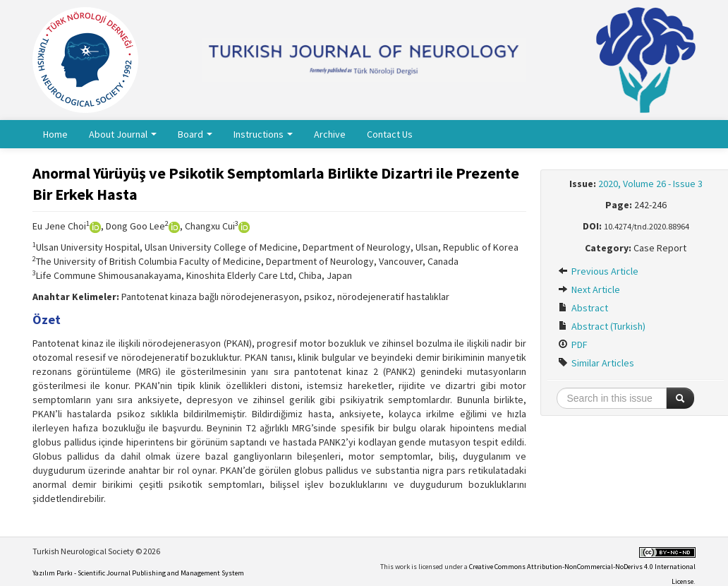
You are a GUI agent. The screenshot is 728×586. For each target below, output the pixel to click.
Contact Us (390, 134)
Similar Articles (596, 363)
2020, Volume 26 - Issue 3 (650, 184)
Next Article (589, 289)
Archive (330, 134)
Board (195, 134)
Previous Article (598, 271)
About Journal (123, 134)
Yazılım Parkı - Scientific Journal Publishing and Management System (138, 573)
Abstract (583, 308)
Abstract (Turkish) (602, 326)
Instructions (263, 134)
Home (55, 134)
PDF (573, 345)
